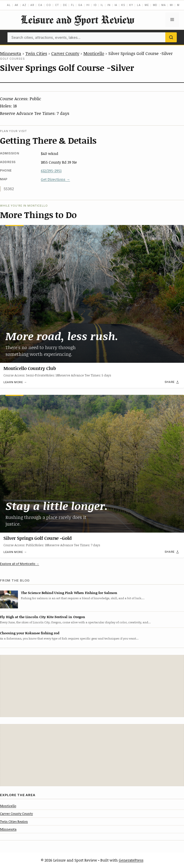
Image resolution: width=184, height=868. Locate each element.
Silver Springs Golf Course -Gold (38, 538)
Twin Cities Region (14, 822)
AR (32, 5)
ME (147, 5)
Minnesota (11, 53)
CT (57, 5)
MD (155, 5)
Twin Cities (36, 53)
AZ (24, 5)
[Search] (171, 37)
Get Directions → (55, 179)
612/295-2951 (51, 171)
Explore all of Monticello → (20, 564)
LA (139, 5)
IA (116, 5)
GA (80, 5)
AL (9, 5)
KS (123, 5)
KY (131, 5)
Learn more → (15, 382)
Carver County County (16, 814)
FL (73, 5)
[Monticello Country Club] (92, 294)
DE (65, 5)
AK (17, 5)
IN (109, 5)
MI (172, 5)
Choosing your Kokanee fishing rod (30, 633)
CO (49, 5)
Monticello (94, 53)
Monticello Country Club (30, 368)
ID (95, 5)
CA (40, 5)
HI (88, 5)
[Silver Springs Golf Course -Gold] (92, 464)
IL (102, 5)
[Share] (172, 382)
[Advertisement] (92, 686)
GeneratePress (131, 860)
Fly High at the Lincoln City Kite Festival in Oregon (43, 617)
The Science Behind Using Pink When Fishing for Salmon (69, 593)
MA (164, 5)
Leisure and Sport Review (77, 20)
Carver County (65, 53)
